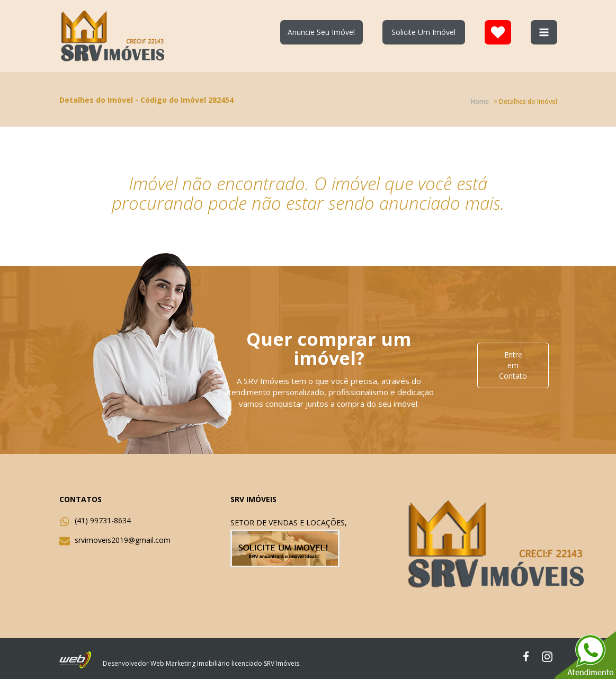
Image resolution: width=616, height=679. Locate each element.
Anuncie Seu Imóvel (321, 32)
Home (480, 101)
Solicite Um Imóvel (423, 32)
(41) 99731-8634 (103, 520)
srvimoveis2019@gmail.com (123, 540)
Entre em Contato (513, 365)
